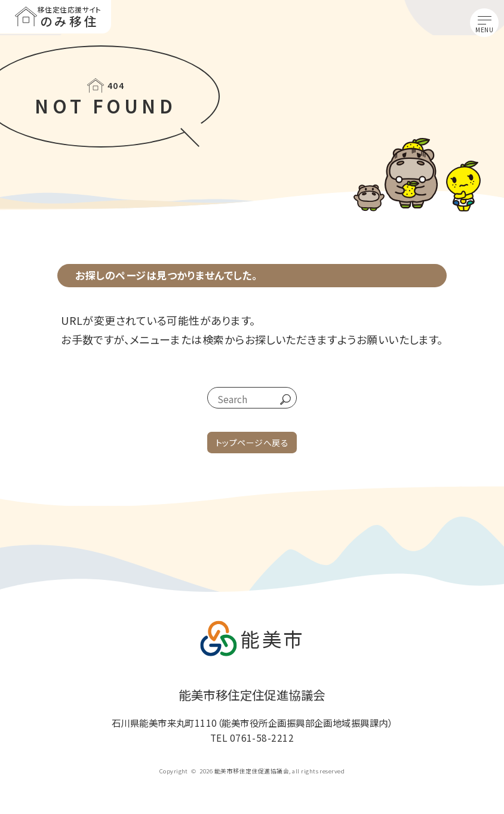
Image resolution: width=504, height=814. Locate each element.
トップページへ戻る (252, 443)
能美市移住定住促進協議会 (252, 695)
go (281, 399)
